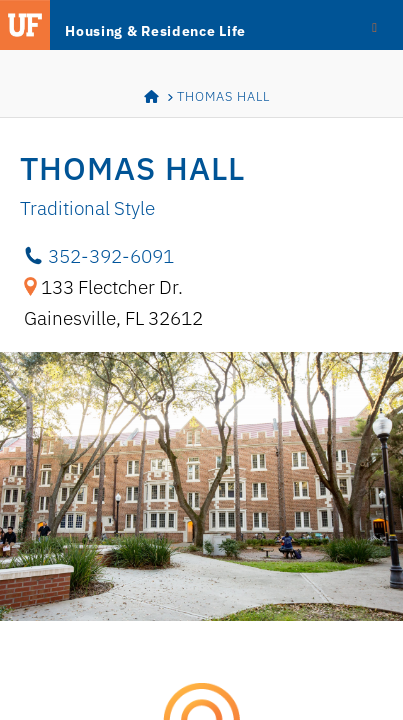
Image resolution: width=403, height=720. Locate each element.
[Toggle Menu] (374, 26)
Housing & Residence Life (155, 31)
